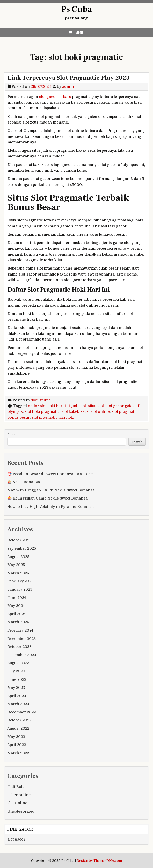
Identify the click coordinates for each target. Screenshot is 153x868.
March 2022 (18, 753)
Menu (80, 33)
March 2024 (18, 622)
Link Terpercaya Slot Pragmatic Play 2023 (69, 78)
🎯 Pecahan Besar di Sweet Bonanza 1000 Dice (50, 474)
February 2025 (20, 581)
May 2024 (16, 606)
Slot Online (41, 400)
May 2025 (16, 565)
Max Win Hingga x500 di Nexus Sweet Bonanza (51, 490)
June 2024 (17, 598)
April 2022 (17, 745)
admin (68, 86)
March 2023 (18, 704)
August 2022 (18, 728)
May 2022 (16, 737)
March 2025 (18, 573)
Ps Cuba (77, 9)
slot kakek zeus (75, 411)
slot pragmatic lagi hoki (53, 417)
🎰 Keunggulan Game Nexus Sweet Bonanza (47, 498)
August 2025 (18, 557)
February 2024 (20, 630)
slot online (100, 411)
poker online (19, 795)
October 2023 (19, 647)
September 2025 (22, 548)
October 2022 (19, 720)
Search (13, 435)
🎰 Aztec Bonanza (24, 482)
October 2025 (19, 540)
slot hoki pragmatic (42, 411)
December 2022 (21, 712)
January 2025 (20, 589)
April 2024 (16, 614)
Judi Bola (16, 787)
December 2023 (21, 639)
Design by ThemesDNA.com (99, 861)
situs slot (96, 406)
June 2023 (17, 679)
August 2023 (18, 663)
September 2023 (22, 655)
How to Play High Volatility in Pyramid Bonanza (50, 507)
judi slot (79, 406)
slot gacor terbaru (55, 97)
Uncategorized (21, 811)
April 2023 (17, 696)
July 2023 (16, 671)
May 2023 (16, 688)
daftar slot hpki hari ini (49, 406)
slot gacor (16, 839)
